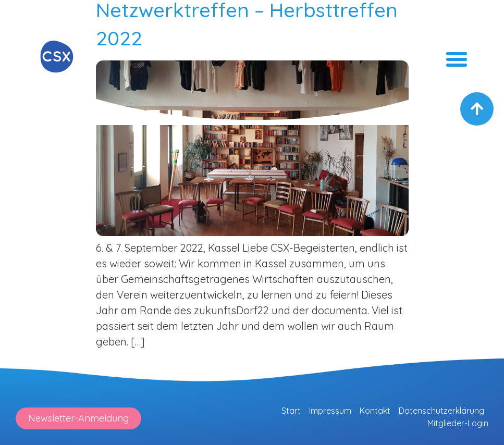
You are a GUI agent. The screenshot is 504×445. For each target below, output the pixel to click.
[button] (457, 59)
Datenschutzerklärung (441, 411)
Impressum (330, 411)
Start (291, 411)
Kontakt (375, 411)
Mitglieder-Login (458, 423)
